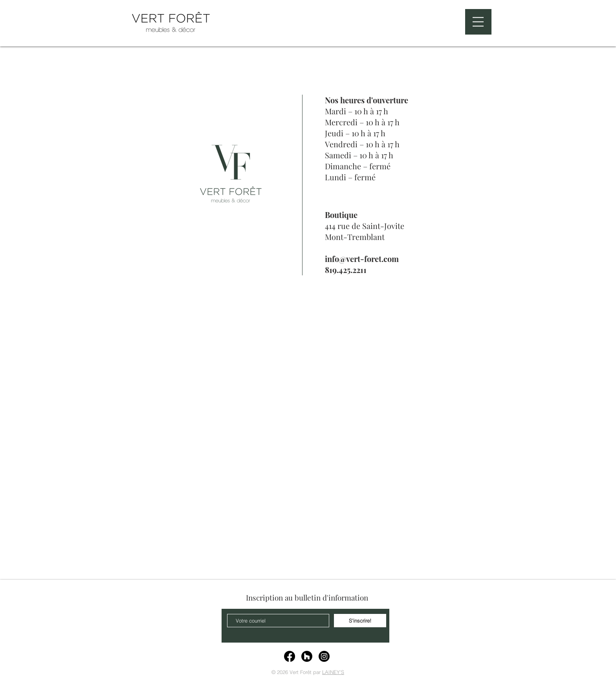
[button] (478, 22)
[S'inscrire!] (360, 621)
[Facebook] (290, 656)
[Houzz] (307, 656)
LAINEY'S (333, 672)
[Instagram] (324, 656)
